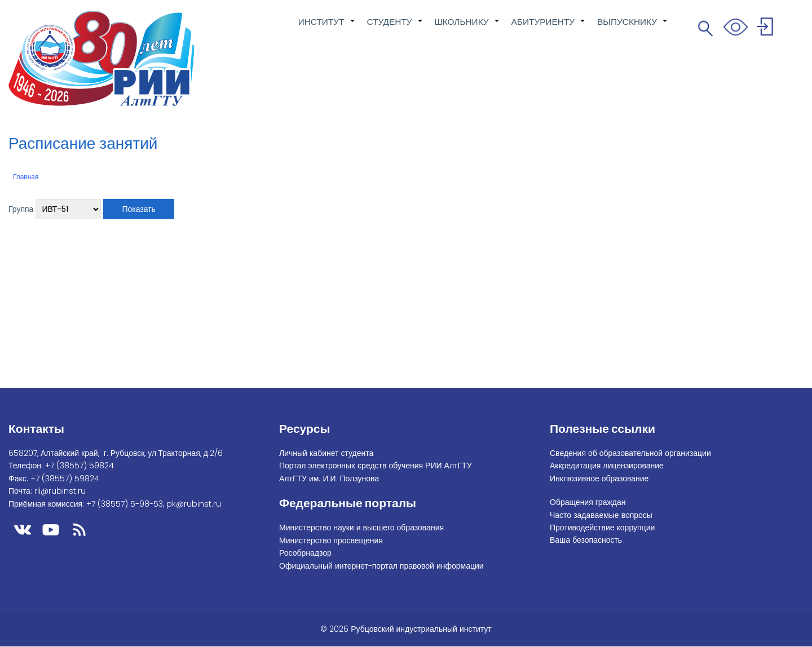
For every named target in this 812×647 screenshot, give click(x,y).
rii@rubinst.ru (60, 491)
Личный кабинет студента (326, 453)
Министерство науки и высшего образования (361, 528)
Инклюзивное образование (599, 478)
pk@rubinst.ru (194, 504)
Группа (21, 209)
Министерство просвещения (331, 540)
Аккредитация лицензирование (607, 466)
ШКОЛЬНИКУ (467, 28)
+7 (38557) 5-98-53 (125, 504)
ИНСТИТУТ (327, 28)
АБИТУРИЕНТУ (549, 28)
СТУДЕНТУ (395, 28)
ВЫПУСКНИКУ (633, 28)
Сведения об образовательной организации (630, 453)
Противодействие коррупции (602, 528)
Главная (26, 177)
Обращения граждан (588, 502)
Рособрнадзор (305, 553)
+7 (80, 466)
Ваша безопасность (586, 540)
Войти (767, 28)
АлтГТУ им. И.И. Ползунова (329, 478)
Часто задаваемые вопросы (601, 515)
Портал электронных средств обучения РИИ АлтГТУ (376, 466)
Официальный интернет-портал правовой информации (381, 566)
